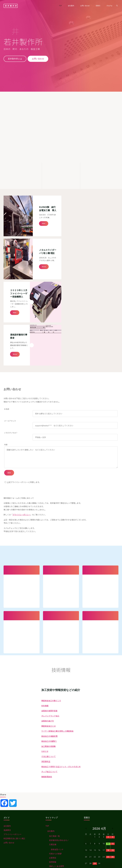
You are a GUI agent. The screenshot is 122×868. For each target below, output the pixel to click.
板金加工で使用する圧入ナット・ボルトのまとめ (61, 656)
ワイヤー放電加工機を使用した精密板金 (57, 621)
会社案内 (7, 716)
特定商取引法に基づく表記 (14, 728)
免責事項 (7, 720)
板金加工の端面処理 (49, 626)
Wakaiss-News (51, 765)
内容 (6, 332)
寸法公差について (48, 646)
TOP (47, 716)
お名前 (7, 296)
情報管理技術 (47, 666)
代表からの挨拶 (55, 744)
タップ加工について (49, 661)
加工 (49, 839)
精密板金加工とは (48, 616)
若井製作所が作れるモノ (59, 730)
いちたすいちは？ (11, 320)
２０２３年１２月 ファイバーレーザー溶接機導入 (20, 230)
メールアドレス (10, 308)
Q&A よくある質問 (56, 756)
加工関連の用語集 (48, 636)
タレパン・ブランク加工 (57, 778)
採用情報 (53, 752)
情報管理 (49, 847)
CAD (49, 815)
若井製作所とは (15, 59)
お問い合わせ (38, 59)
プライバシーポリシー (21, 403)
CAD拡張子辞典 (54, 819)
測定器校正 (46, 651)
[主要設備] (61, 168)
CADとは (45, 641)
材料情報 (45, 595)
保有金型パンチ (57, 739)
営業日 (52, 760)
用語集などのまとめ (55, 810)
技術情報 (49, 769)
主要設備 (53, 734)
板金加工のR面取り (49, 631)
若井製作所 (11, 6)
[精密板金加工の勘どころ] (99, 168)
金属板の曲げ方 (48, 611)
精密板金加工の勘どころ (51, 590)
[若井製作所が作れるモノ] (23, 168)
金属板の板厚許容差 (49, 600)
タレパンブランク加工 (50, 605)
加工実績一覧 (54, 726)
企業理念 (53, 748)
